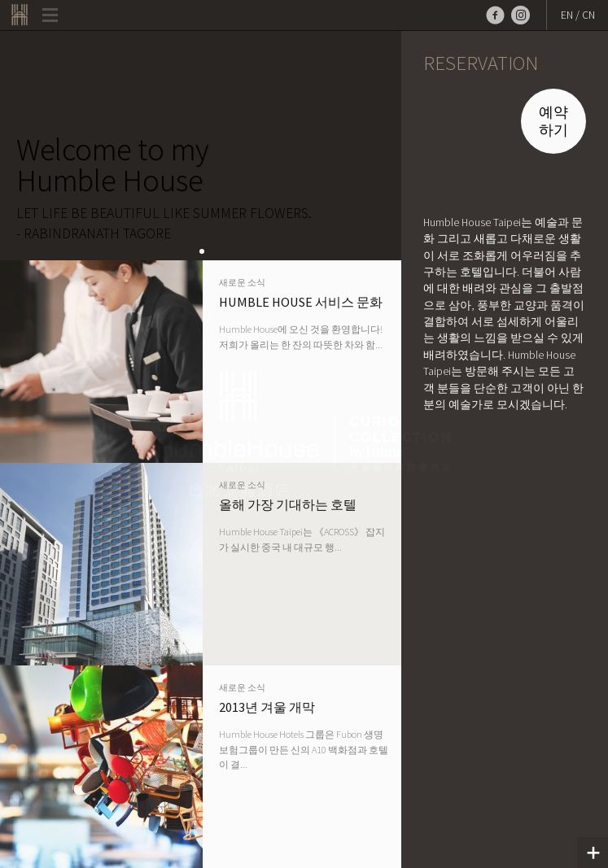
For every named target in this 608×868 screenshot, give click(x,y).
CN (588, 15)
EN (567, 15)
